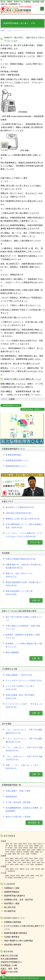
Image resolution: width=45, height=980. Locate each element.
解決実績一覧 (34, 823)
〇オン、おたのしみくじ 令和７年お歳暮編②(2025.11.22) (24, 731)
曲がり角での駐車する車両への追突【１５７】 (24, 619)
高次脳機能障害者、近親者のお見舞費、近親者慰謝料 (24, 809)
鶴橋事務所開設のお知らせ (12, 405)
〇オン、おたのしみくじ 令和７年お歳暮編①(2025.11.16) (24, 740)
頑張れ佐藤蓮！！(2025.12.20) (19, 675)
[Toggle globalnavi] (42, 9)
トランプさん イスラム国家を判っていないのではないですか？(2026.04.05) (24, 535)
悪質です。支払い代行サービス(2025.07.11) (19, 575)
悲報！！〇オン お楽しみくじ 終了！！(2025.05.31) (24, 767)
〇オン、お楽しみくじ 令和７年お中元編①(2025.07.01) (24, 758)
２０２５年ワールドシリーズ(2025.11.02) (24, 681)
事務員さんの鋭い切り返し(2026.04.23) (23, 519)
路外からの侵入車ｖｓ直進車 (18, 817)
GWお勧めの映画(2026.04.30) (18, 513)
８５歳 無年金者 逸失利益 (18, 802)
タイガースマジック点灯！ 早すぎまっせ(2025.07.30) (24, 706)
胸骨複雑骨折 (11, 797)
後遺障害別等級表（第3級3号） (32, 409)
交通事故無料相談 (13, 455)
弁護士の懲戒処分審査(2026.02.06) (21, 559)
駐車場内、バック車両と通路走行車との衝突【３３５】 (24, 645)
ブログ (9, 31)
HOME (3, 31)
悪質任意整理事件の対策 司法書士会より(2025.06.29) (24, 584)
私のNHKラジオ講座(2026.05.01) (20, 507)
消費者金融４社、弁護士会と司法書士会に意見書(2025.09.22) (24, 566)
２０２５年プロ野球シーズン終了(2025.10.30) (20, 688)
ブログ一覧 (35, 542)
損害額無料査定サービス (16, 466)
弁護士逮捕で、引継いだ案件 (18, 791)
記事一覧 (36, 600)
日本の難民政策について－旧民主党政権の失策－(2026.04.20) (24, 526)
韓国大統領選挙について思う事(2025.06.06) (19, 593)
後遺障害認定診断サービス (17, 460)
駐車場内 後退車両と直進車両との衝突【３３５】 (23, 636)
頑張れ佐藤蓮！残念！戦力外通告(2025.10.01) (20, 697)
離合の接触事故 (12, 652)
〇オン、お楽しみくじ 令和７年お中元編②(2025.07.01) (24, 749)
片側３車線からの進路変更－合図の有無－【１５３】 (24, 627)
